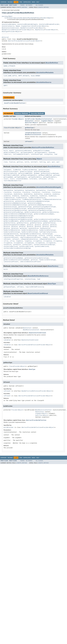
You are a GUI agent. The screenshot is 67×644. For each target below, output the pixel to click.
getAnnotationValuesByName (13, 258)
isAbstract (7, 154)
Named (18, 26)
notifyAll (34, 162)
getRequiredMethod (45, 175)
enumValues (25, 196)
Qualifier (28, 123)
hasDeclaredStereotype (48, 230)
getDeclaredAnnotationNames (44, 214)
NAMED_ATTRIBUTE (9, 66)
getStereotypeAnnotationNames (14, 225)
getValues (15, 228)
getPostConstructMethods (50, 173)
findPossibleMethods (30, 170)
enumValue (47, 194)
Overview (4, 2)
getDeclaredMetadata (11, 221)
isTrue (6, 241)
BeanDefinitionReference (11, 30)
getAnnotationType (10, 207)
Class (6, 128)
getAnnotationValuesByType (13, 212)
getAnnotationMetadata (23, 151)
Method (25, 7)
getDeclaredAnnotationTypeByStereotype (18, 217)
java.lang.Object (7, 16)
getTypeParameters (35, 177)
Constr (19, 7)
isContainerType (37, 154)
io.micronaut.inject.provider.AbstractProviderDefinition (22, 18)
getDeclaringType (26, 172)
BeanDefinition (26, 28)
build (6, 151)
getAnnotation (9, 201)
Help (38, 2)
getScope (56, 175)
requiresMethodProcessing (35, 287)
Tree (21, 2)
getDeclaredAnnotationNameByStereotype (18, 214)
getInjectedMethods (25, 173)
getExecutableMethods (42, 172)
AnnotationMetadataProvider (49, 24)
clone (6, 162)
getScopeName (8, 177)
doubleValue (18, 194)
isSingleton (48, 154)
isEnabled (28, 133)
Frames (23, 5)
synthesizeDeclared (11, 246)
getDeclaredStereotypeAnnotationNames (34, 221)
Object (49, 18)
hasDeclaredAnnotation (12, 230)
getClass (20, 162)
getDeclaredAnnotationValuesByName (16, 260)
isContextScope (30, 279)
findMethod (17, 170)
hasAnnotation (34, 228)
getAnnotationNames (35, 203)
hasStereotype (47, 234)
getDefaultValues (49, 223)
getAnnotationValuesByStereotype (37, 258)
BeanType (5, 32)
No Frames (29, 5)
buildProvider (30, 119)
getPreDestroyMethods (11, 175)
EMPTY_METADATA (24, 76)
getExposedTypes (9, 287)
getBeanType (29, 128)
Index (34, 2)
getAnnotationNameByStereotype (38, 201)
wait (49, 162)
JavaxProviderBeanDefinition (14, 103)
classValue (51, 190)
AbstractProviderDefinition (18, 41)
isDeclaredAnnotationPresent (30, 237)
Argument (44, 121)
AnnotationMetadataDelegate (28, 24)
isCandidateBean (22, 179)
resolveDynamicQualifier (13, 181)
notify (27, 162)
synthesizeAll (27, 245)
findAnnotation (9, 198)
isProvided (42, 179)
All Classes (39, 5)
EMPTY (6, 86)
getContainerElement (11, 172)
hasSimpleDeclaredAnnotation (30, 234)
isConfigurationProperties (13, 279)
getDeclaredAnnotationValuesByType (47, 219)
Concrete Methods (37, 113)
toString (42, 162)
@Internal (5, 37)
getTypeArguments (27, 152)
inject (6, 179)
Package (10, 2)
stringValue (37, 241)
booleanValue (8, 190)
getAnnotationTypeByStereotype (44, 207)
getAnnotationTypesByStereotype (39, 208)
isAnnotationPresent (11, 237)
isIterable (33, 179)
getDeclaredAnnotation (33, 212)
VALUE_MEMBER (35, 76)
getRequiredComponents (29, 175)
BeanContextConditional (10, 28)
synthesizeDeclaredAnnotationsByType (17, 248)
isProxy (51, 179)
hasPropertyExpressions (48, 232)
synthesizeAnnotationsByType (44, 245)
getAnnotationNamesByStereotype (15, 205)
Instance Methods (22, 113)
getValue (30, 225)
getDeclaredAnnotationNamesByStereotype (18, 216)
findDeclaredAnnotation (37, 198)
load (56, 154)
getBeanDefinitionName (41, 151)
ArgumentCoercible (28, 26)
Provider (43, 18)
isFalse (52, 237)
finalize (12, 162)
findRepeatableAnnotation (32, 199)
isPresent (28, 141)
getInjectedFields (10, 173)
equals (11, 151)
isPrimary (20, 287)
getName (37, 173)
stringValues (18, 243)
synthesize (7, 245)
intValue (42, 236)
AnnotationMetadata (9, 24)
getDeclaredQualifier (11, 152)
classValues (36, 192)
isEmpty (45, 237)
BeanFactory (39, 30)
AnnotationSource (8, 26)
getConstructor (44, 170)
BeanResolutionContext (44, 119)
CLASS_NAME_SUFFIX (10, 76)
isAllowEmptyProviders (21, 154)
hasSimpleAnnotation (11, 234)
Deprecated (27, 2)
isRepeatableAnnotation (29, 239)
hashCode (52, 152)
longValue (20, 241)
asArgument (7, 170)
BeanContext (29, 121)
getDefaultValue (55, 221)
